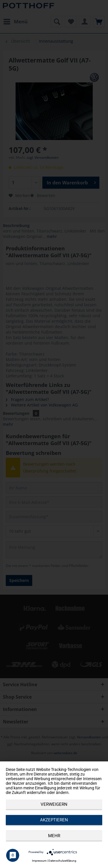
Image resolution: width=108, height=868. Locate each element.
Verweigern (54, 804)
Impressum (39, 861)
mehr (54, 836)
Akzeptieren (54, 820)
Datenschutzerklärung (62, 861)
